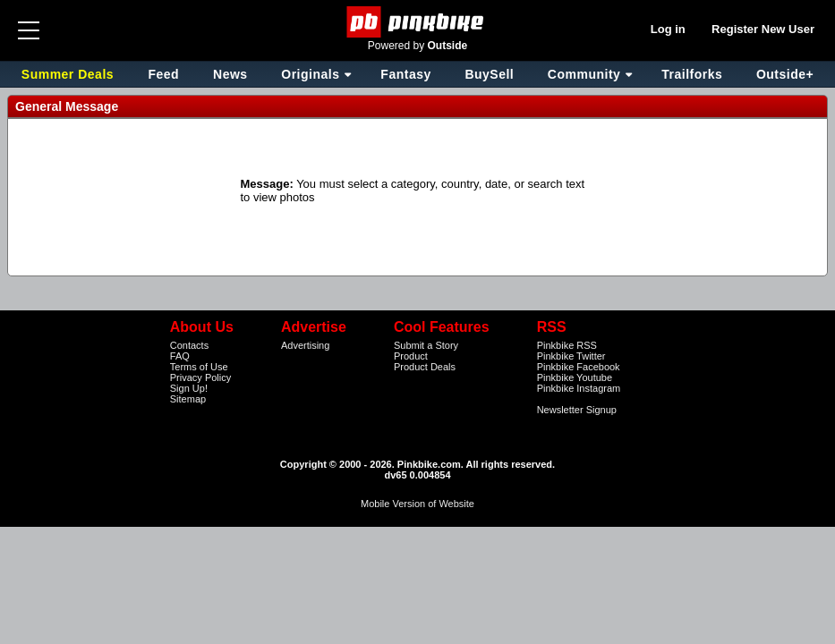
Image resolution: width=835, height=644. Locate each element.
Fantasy (405, 74)
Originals (310, 74)
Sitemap (188, 399)
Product (411, 356)
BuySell (489, 74)
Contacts (189, 345)
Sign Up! (189, 388)
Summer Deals (70, 74)
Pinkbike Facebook (579, 367)
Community (584, 74)
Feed (163, 74)
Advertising (305, 345)
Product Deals (425, 367)
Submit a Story (426, 345)
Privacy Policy (200, 377)
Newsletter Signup (577, 410)
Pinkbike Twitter (571, 356)
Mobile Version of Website (417, 504)
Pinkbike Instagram (579, 388)
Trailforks (692, 74)
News (230, 74)
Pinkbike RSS (567, 345)
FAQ (180, 356)
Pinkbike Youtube (575, 377)
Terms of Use (199, 367)
